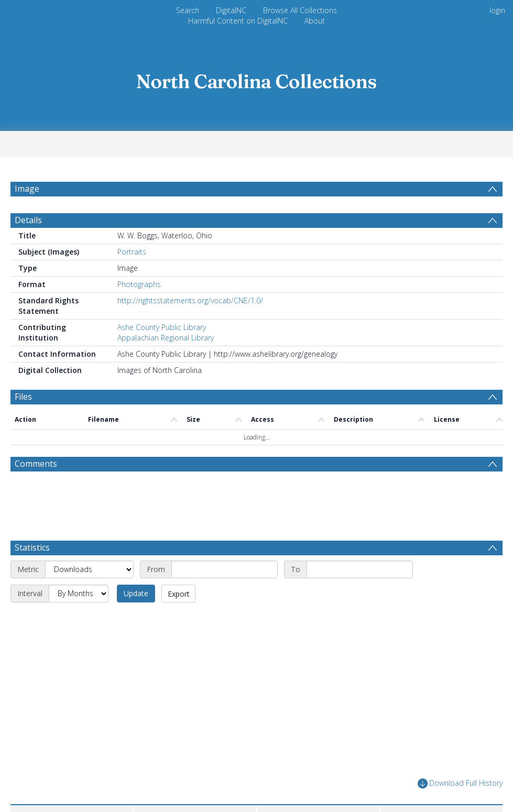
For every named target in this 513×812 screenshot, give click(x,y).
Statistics (32, 547)
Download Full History (460, 783)
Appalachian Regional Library (166, 338)
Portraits (132, 252)
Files (23, 397)
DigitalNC (231, 10)
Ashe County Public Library (162, 327)
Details (28, 220)
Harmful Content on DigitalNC (238, 21)
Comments (36, 464)
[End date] (360, 569)
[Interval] (79, 594)
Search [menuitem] (188, 10)
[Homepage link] (257, 78)
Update (136, 593)
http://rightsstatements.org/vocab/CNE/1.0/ (190, 300)
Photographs (139, 284)
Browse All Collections (300, 10)
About (315, 21)
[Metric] (89, 569)
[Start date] (225, 569)
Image (27, 189)
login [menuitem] (497, 10)
